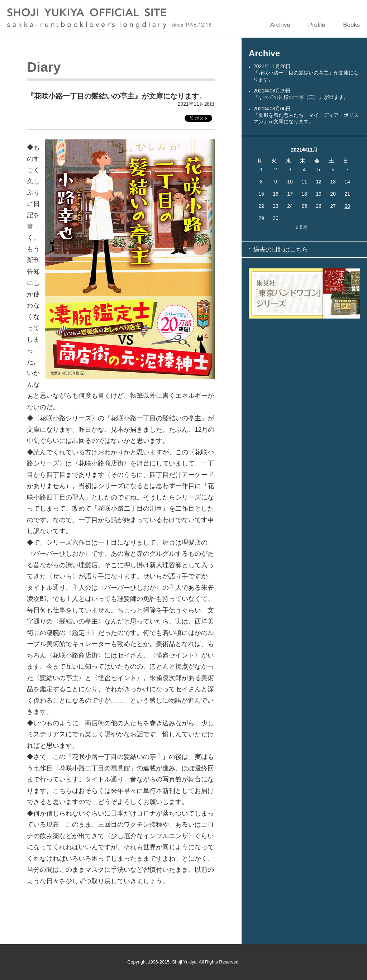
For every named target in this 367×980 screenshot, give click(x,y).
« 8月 (301, 227)
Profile (317, 25)
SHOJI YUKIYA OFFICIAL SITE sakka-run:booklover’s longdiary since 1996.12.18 (109, 18)
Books (351, 25)
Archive (280, 25)
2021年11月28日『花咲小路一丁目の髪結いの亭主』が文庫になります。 (306, 73)
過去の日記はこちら (281, 250)
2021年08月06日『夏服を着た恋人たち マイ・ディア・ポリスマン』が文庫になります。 (306, 115)
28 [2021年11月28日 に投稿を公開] (347, 206)
